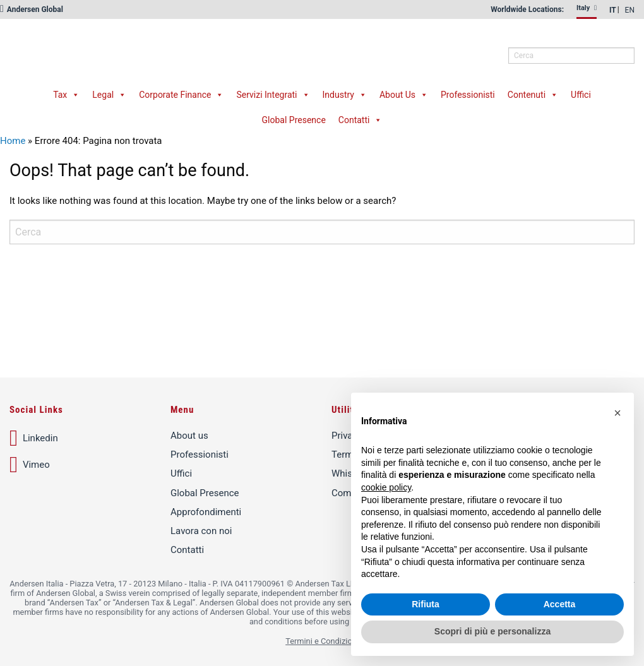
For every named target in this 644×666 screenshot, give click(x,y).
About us (189, 436)
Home (13, 141)
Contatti (361, 120)
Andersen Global (32, 9)
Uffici (581, 95)
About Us (404, 95)
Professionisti (468, 95)
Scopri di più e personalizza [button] (492, 631)
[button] (617, 413)
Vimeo (30, 465)
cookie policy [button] (386, 487)
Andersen (142, 47)
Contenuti (533, 95)
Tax (66, 95)
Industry (345, 95)
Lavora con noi (201, 531)
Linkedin (34, 438)
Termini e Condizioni (322, 641)
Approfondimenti (206, 512)
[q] (571, 56)
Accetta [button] (560, 604)
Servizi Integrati (273, 95)
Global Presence (294, 120)
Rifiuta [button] (426, 604)
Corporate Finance (181, 95)
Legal (109, 95)
